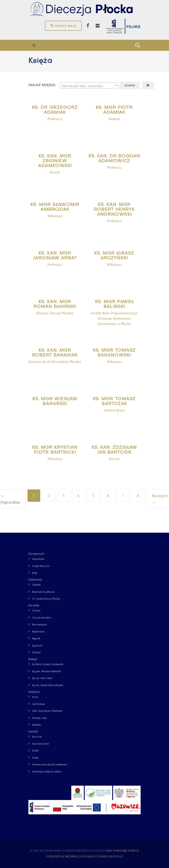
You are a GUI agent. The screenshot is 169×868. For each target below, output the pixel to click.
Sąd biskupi (39, 704)
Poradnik (34, 605)
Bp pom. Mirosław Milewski (47, 671)
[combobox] (89, 85)
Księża (35, 758)
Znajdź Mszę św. (41, 566)
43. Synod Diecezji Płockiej (46, 599)
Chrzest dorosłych (42, 618)
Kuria (35, 697)
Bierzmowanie (39, 624)
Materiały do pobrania (43, 592)
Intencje (36, 652)
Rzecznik (37, 737)
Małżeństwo (38, 631)
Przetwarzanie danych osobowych (50, 764)
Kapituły (37, 725)
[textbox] (89, 86)
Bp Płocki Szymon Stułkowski (48, 664)
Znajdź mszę (63, 26)
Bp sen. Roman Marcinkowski (48, 685)
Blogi (35, 573)
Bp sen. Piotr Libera (42, 678)
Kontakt (33, 731)
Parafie (35, 750)
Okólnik (36, 585)
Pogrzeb (36, 638)
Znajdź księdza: (42, 85)
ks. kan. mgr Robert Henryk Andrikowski (114, 210)
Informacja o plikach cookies (47, 771)
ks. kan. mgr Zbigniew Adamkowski (55, 161)
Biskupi (33, 659)
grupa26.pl (116, 856)
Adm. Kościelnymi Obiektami (47, 711)
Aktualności (38, 559)
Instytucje (34, 692)
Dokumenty (35, 579)
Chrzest (36, 610)
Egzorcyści (38, 645)
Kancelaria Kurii (40, 744)
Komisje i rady (39, 718)
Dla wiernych (36, 554)
